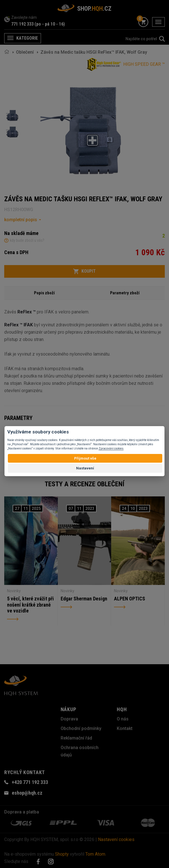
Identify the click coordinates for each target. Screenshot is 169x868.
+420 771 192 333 (30, 782)
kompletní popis (21, 220)
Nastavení (85, 468)
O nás (123, 719)
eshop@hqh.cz (27, 793)
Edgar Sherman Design (84, 599)
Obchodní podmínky (81, 728)
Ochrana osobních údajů (80, 751)
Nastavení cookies (116, 839)
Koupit (84, 271)
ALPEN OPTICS (130, 599)
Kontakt (125, 728)
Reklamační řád (76, 738)
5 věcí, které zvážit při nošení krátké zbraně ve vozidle (30, 605)
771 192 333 (22, 24)
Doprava (69, 719)
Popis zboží (44, 293)
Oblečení (25, 52)
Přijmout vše (85, 458)
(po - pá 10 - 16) (50, 24)
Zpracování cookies (111, 448)
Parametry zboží (125, 293)
